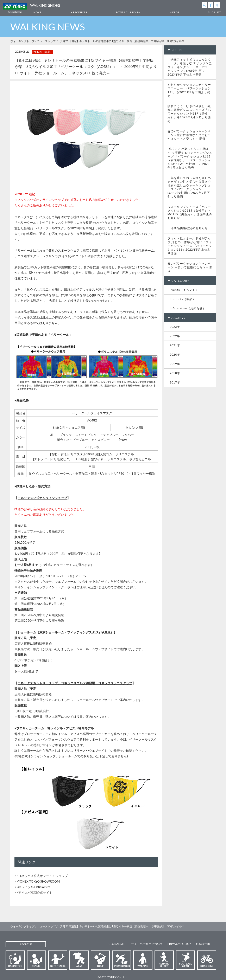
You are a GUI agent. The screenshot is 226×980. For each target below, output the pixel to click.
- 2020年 (174, 354)
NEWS (37, 12)
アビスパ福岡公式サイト (35, 892)
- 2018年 (174, 373)
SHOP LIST (215, 12)
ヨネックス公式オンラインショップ (43, 876)
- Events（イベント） (183, 290)
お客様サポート (206, 944)
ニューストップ (46, 41)
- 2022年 (174, 336)
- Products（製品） (182, 299)
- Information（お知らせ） (187, 308)
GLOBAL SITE (118, 944)
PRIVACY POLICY (179, 944)
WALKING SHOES (45, 5)
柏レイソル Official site (34, 887)
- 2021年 (174, 345)
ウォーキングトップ (22, 41)
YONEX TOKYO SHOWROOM (39, 881)
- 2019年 (174, 364)
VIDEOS (174, 12)
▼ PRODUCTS (79, 12)
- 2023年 (174, 327)
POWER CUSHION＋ (128, 12)
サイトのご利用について (147, 944)
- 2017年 (174, 382)
